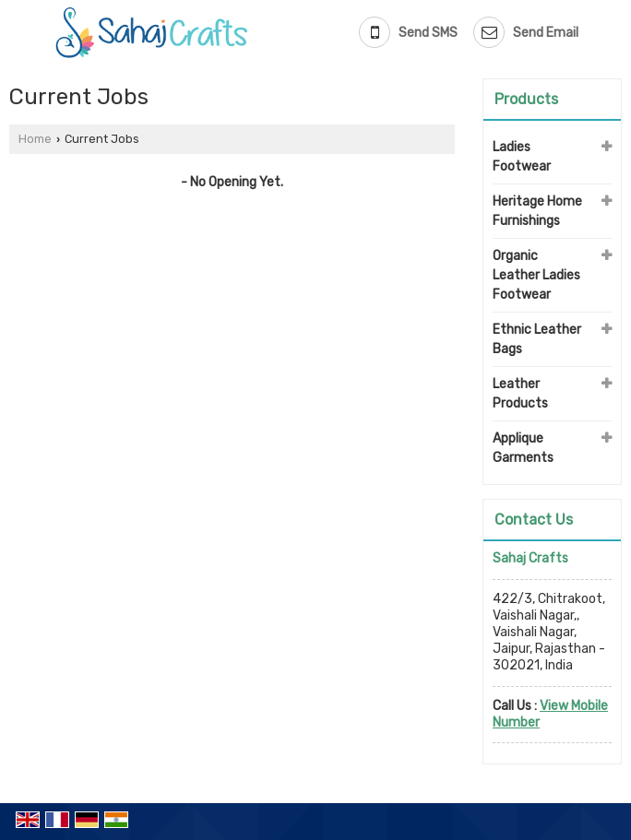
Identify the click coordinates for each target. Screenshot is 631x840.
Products (526, 99)
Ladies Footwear (522, 157)
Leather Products (520, 394)
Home (35, 139)
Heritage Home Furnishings (537, 211)
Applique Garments (523, 448)
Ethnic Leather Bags (537, 339)
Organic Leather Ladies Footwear (536, 275)
